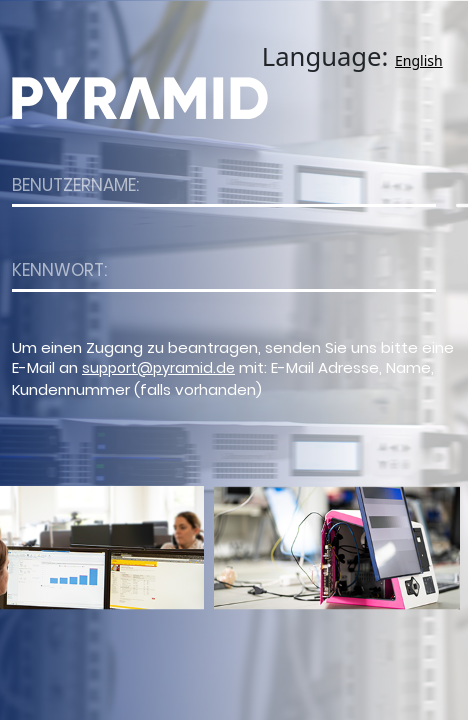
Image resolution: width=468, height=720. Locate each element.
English (419, 60)
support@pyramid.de (158, 368)
